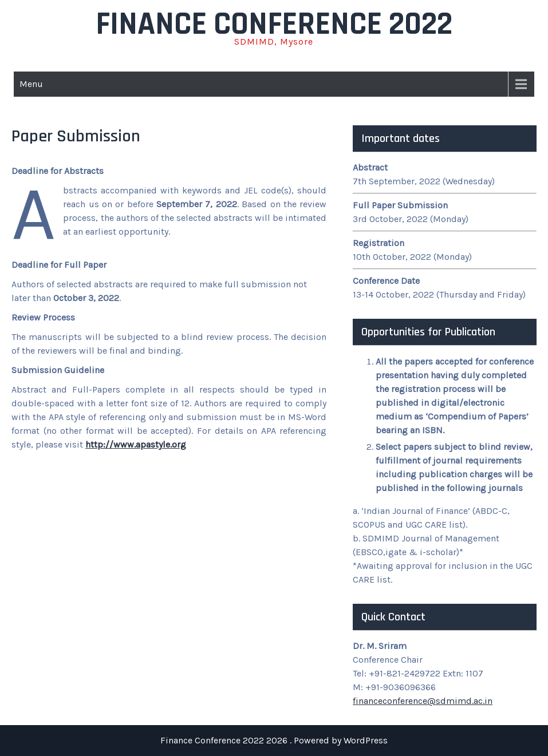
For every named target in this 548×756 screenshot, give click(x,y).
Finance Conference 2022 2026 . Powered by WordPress (274, 740)
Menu (31, 84)
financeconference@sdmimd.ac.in (423, 701)
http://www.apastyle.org (136, 444)
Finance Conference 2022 (274, 25)
